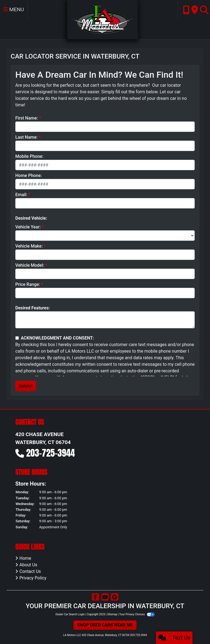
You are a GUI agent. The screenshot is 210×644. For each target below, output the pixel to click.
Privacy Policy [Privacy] (33, 578)
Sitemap (112, 614)
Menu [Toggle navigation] (14, 9)
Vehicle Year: (28, 227)
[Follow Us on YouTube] (105, 597)
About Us (28, 565)
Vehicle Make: (29, 246)
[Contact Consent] (17, 338)
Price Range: (28, 284)
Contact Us (30, 571)
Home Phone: (29, 175)
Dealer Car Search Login (70, 614)
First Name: (27, 118)
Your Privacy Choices (137, 614)
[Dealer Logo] (103, 19)
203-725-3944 (51, 453)
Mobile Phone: (29, 156)
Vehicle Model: (30, 265)
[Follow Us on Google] (115, 597)
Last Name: (27, 137)
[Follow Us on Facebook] (95, 597)
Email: (21, 195)
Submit (26, 386)
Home (25, 558)
